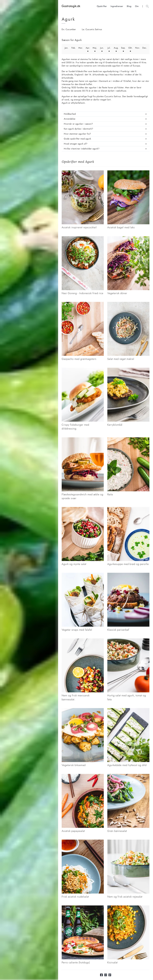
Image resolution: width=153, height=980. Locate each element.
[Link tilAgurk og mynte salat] (83, 509)
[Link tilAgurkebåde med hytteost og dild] (128, 710)
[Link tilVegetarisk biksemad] (83, 710)
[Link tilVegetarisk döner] (128, 238)
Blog (129, 6)
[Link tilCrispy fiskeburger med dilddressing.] (83, 369)
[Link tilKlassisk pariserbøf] (128, 574)
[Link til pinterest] (110, 975)
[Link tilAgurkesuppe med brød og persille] (128, 509)
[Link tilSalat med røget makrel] (128, 303)
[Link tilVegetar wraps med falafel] (83, 574)
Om (137, 6)
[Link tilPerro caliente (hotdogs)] (83, 907)
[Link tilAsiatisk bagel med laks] (128, 172)
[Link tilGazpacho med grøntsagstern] (83, 303)
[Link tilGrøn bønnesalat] (128, 775)
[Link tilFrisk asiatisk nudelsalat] (83, 841)
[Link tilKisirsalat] (128, 907)
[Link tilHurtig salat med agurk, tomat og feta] (128, 640)
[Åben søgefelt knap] (147, 6)
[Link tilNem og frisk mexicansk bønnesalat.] (83, 640)
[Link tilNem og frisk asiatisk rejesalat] (128, 841)
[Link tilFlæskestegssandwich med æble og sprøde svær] (83, 439)
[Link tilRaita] (128, 439)
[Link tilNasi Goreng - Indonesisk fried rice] (83, 238)
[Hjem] (79, 6)
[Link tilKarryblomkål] (128, 369)
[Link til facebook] (101, 975)
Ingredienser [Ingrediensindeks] (117, 6)
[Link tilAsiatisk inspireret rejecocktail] (83, 172)
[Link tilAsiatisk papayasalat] (83, 775)
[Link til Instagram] (106, 975)
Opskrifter (102, 6)
